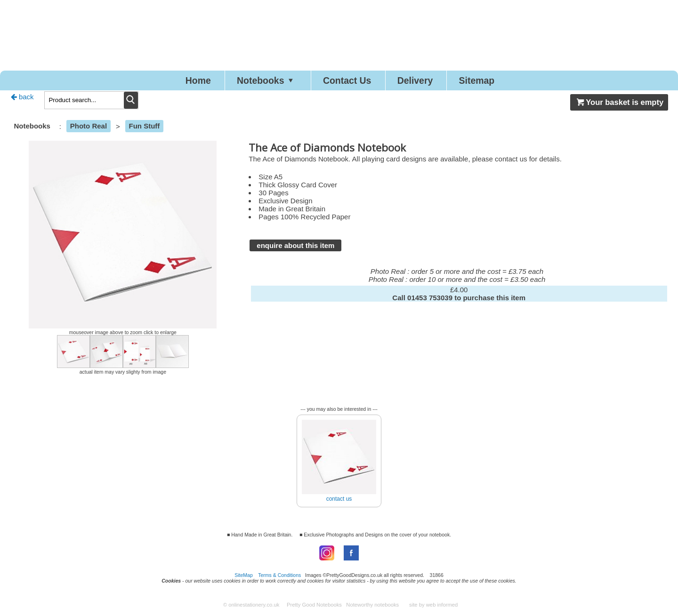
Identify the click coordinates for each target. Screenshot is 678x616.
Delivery (427, 82)
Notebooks (255, 82)
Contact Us (348, 82)
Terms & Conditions (279, 578)
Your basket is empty (619, 105)
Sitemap (499, 82)
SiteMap (244, 578)
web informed (442, 608)
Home (175, 82)
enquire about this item (295, 248)
